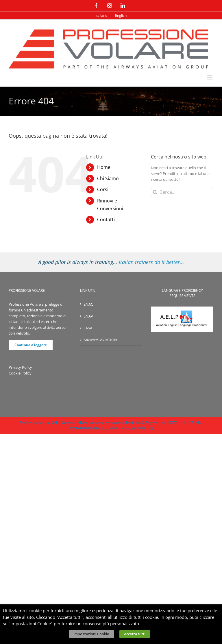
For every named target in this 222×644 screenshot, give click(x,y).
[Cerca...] (182, 192)
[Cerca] (155, 192)
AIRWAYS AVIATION (100, 340)
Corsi (103, 189)
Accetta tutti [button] (135, 634)
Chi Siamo (108, 178)
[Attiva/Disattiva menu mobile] (210, 77)
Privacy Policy (20, 367)
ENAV (88, 316)
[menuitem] (101, 16)
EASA (88, 328)
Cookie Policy (20, 373)
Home (104, 167)
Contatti (106, 219)
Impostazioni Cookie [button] (91, 634)
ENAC (88, 304)
